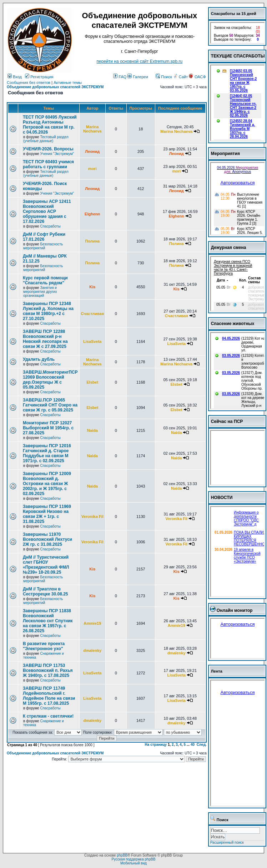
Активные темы (68, 83)
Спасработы (50, 226)
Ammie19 (92, 623)
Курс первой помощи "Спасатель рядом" (45, 280)
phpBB (122, 855)
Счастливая (93, 314)
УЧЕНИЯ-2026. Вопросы (48, 149)
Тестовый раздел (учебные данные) (46, 139)
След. (202, 745)
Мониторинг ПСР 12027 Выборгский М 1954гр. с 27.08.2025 (48, 428)
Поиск (164, 77)
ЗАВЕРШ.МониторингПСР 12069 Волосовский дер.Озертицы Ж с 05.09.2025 (50, 380)
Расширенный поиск (227, 842)
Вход (15, 77)
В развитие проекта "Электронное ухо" (44, 646)
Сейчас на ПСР (227, 421)
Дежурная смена (229, 248)
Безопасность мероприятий (43, 246)
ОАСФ (197, 77)
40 (193, 745)
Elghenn (92, 214)
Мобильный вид (133, 863)
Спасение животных (233, 324)
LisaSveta (92, 341)
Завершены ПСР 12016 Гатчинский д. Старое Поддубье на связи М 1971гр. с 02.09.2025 (47, 453)
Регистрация (39, 77)
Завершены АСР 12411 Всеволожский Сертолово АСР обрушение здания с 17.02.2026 (47, 211)
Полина (92, 241)
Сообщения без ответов (29, 83)
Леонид (92, 151)
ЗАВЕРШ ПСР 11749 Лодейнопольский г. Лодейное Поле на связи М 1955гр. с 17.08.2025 (49, 696)
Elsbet (92, 382)
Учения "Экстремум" (57, 154)
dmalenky (92, 650)
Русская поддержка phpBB (133, 859)
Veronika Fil (92, 517)
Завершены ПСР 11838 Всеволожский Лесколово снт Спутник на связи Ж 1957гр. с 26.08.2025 (48, 621)
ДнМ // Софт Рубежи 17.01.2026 (44, 237)
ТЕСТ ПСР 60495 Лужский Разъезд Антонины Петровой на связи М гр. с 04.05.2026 (50, 125)
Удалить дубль (39, 359)
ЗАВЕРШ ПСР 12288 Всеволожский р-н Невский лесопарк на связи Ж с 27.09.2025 (45, 339)
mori (92, 169)
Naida (92, 430)
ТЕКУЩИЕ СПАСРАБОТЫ (238, 56)
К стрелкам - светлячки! (48, 716)
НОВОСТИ (222, 498)
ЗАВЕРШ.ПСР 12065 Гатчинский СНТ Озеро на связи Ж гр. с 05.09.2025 (50, 405)
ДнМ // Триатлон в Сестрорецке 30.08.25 (46, 592)
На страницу (156, 745)
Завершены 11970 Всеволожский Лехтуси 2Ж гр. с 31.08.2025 (47, 539)
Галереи (138, 77)
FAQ (120, 77)
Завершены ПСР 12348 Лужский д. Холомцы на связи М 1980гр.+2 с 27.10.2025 (48, 311)
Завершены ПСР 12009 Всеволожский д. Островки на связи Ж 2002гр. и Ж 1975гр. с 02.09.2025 (47, 484)
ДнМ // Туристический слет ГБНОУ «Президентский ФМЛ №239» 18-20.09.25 (46, 565)
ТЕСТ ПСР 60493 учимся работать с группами (48, 164)
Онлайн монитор (235, 610)
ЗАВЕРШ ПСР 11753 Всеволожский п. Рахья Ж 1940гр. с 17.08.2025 (48, 670)
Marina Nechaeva (92, 129)
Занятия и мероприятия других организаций (40, 292)
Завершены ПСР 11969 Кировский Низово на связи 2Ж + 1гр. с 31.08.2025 (47, 514)
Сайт (181, 77)
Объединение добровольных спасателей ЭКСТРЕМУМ (55, 87)
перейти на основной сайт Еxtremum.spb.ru (140, 61)
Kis (92, 287)
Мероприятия (225, 154)
